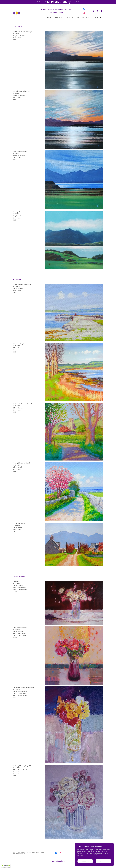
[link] (17, 13)
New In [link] (70, 18)
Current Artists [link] (84, 18)
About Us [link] (59, 18)
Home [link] (50, 18)
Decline (85, 861)
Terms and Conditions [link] (58, 861)
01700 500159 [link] (51, 10)
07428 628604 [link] (57, 13)
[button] (101, 11)
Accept (104, 861)
